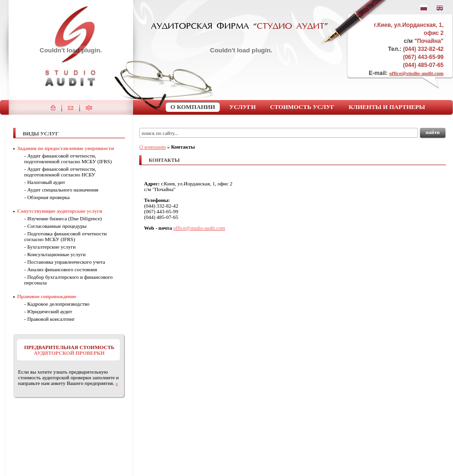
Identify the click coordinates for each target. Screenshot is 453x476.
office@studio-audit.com (416, 73)
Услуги (243, 107)
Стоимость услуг (302, 107)
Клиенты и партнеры (387, 107)
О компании (193, 107)
